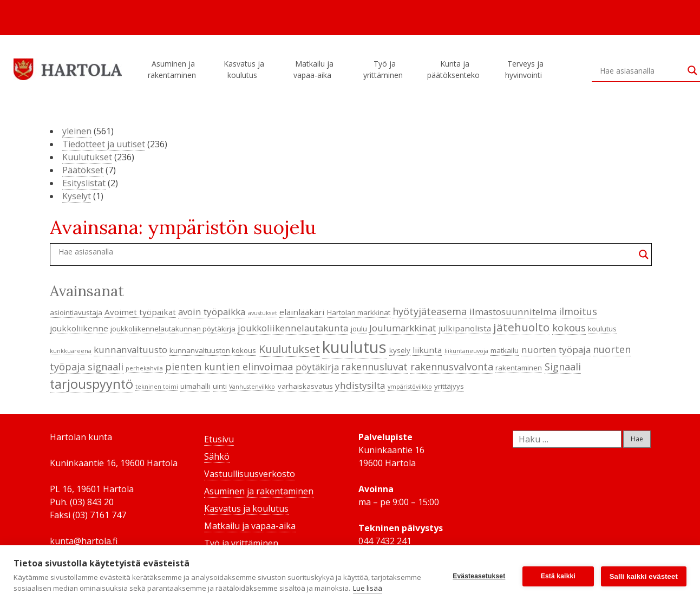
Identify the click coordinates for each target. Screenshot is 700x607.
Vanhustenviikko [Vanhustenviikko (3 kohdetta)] (252, 387)
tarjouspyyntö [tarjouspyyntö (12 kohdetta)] (91, 384)
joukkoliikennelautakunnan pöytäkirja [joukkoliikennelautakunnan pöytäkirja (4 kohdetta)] (173, 329)
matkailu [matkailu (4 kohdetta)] (505, 350)
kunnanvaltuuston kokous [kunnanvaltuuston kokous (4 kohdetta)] (213, 350)
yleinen (77, 131)
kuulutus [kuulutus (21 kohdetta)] (354, 347)
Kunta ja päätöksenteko (455, 69)
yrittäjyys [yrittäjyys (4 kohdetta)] (449, 386)
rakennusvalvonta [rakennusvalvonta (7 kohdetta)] (452, 367)
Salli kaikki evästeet (644, 571)
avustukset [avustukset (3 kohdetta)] (263, 313)
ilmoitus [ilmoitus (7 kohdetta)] (578, 311)
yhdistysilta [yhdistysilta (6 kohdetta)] (360, 385)
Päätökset (83, 170)
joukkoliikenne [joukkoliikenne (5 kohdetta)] (79, 328)
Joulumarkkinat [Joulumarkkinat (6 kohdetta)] (403, 328)
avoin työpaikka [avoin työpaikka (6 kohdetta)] (212, 312)
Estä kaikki (558, 571)
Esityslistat (84, 183)
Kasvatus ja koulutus (244, 69)
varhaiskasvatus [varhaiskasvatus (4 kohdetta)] (305, 386)
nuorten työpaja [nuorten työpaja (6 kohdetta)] (556, 350)
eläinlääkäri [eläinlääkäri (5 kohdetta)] (302, 312)
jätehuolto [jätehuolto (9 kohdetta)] (521, 327)
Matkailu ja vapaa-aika (314, 69)
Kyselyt (77, 196)
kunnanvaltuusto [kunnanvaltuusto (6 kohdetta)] (130, 350)
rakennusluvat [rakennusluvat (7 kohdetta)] (374, 367)
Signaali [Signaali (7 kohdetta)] (563, 367)
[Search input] (641, 70)
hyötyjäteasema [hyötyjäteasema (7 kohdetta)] (430, 311)
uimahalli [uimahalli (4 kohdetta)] (195, 386)
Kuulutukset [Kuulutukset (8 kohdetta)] (289, 349)
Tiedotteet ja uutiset (104, 144)
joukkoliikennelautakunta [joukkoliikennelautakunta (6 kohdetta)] (293, 328)
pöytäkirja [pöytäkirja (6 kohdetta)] (317, 367)
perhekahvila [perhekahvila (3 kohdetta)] (144, 368)
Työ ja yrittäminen (385, 69)
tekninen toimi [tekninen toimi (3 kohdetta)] (157, 387)
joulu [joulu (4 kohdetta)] (359, 329)
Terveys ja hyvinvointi (525, 69)
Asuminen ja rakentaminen (174, 69)
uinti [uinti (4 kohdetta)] (220, 386)
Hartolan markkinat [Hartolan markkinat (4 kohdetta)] (359, 312)
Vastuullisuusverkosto (250, 474)
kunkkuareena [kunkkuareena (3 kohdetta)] (71, 351)
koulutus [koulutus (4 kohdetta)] (602, 329)
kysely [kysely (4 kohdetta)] (400, 350)
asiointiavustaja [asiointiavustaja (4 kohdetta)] (76, 312)
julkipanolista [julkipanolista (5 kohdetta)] (465, 328)
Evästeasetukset (478, 571)
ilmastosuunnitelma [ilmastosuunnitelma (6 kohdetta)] (513, 312)
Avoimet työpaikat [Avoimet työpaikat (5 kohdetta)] (140, 312)
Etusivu (219, 439)
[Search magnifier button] (692, 70)
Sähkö (217, 456)
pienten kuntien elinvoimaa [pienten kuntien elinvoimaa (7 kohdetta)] (229, 367)
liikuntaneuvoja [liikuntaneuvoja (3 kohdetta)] (466, 351)
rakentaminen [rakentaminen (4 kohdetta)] (519, 368)
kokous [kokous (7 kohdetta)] (569, 328)
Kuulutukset (87, 157)
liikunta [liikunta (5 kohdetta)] (427, 350)
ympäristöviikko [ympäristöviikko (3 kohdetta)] (410, 387)
